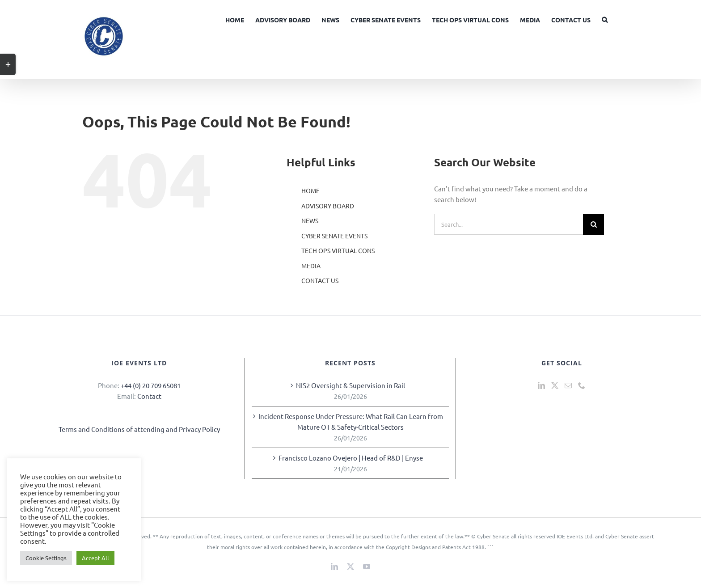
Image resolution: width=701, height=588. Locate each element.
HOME (310, 190)
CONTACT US (320, 280)
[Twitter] (555, 385)
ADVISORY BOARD (328, 206)
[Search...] (509, 224)
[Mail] (568, 385)
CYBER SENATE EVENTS (334, 236)
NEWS (310, 220)
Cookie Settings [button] (46, 558)
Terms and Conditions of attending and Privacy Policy (139, 429)
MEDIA (311, 266)
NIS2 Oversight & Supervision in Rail (350, 385)
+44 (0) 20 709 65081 (151, 385)
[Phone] (582, 385)
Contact (149, 396)
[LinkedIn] (541, 385)
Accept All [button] (95, 558)
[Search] (593, 224)
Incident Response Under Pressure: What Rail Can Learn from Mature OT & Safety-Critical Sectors (351, 421)
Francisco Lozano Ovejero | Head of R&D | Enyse (351, 458)
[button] (605, 19)
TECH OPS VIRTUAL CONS (338, 250)
